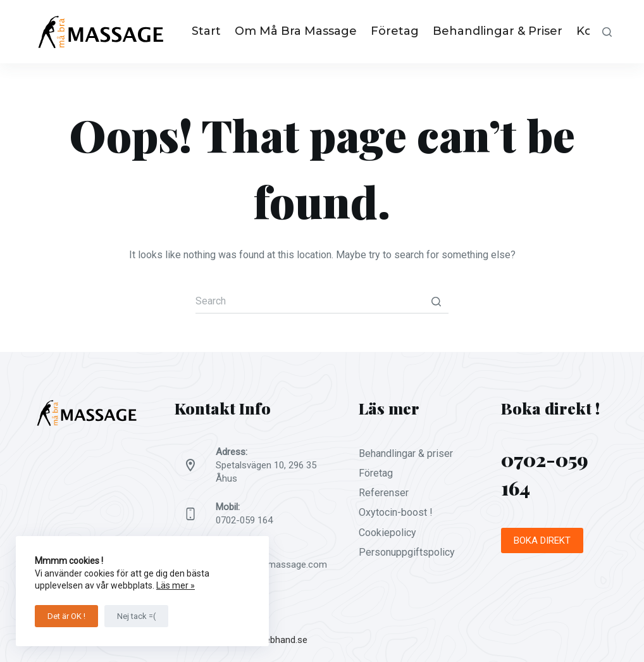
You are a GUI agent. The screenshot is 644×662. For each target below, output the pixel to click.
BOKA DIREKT (542, 540)
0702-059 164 (244, 520)
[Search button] (436, 301)
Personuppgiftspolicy (407, 552)
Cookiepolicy (387, 533)
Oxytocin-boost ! (396, 512)
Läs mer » (176, 585)
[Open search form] (607, 32)
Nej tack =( (136, 616)
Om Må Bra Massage (296, 31)
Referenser (384, 493)
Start (206, 31)
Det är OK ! (66, 616)
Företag (395, 31)
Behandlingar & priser (498, 31)
